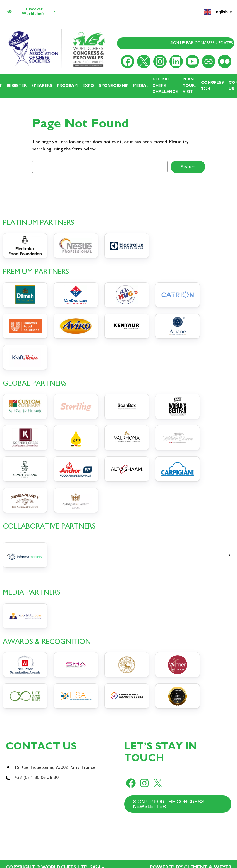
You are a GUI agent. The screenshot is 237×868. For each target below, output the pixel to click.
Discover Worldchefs (32, 12)
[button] (8, 555)
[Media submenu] (147, 86)
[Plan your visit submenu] (196, 86)
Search (188, 167)
